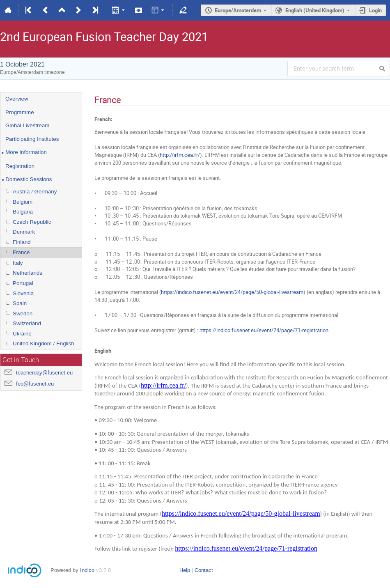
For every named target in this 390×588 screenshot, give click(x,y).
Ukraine (22, 334)
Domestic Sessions (26, 180)
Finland (22, 242)
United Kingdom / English (44, 343)
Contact (204, 570)
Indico (87, 570)
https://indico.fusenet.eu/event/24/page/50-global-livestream (232, 292)
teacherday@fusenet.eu (44, 373)
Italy (18, 263)
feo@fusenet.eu (35, 384)
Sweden (23, 314)
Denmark (24, 232)
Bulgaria (23, 212)
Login (375, 10)
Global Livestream (27, 125)
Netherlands (28, 273)
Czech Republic (32, 222)
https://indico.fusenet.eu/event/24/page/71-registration (264, 330)
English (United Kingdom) (315, 10)
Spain (20, 303)
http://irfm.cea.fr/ (180, 155)
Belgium (23, 202)
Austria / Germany (35, 192)
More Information (24, 153)
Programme (20, 112)
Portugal (23, 283)
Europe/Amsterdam (238, 10)
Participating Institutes (32, 139)
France (21, 252)
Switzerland (27, 323)
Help (185, 570)
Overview (17, 99)
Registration (20, 166)
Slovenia (23, 293)
